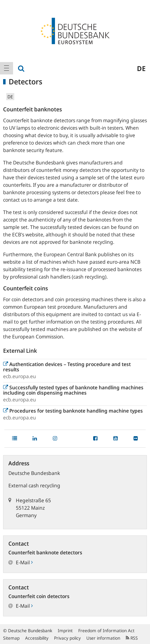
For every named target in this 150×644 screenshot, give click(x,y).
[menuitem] (7, 68)
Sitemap (11, 638)
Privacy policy (67, 638)
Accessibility (37, 638)
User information (103, 638)
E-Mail (24, 562)
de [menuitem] (141, 68)
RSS (132, 638)
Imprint (65, 631)
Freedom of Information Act (106, 631)
